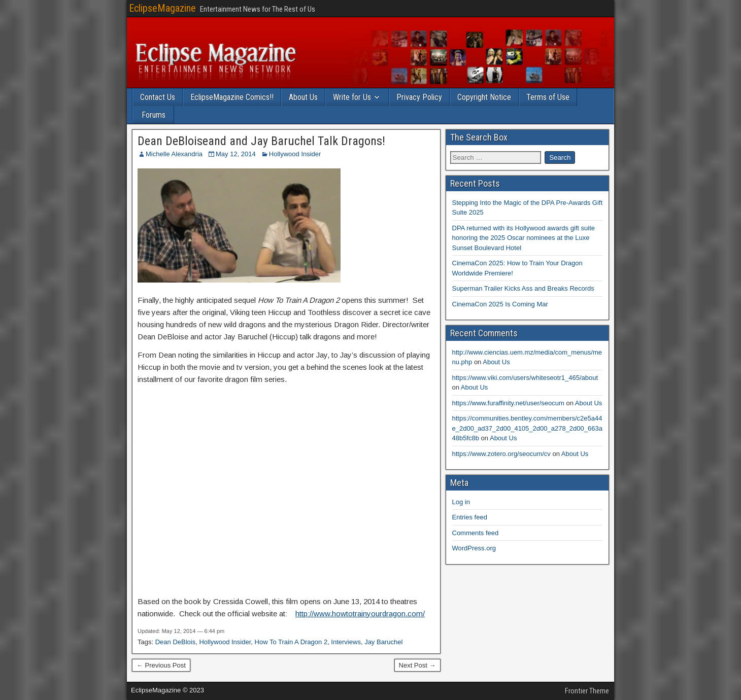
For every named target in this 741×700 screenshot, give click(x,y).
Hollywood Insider (295, 154)
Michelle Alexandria (174, 154)
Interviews (346, 642)
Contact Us (158, 97)
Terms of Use (548, 97)
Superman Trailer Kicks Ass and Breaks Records (523, 288)
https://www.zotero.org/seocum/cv (501, 454)
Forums (154, 115)
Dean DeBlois (176, 642)
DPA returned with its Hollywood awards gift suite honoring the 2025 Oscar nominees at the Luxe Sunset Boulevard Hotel (524, 238)
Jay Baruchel (383, 642)
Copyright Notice (484, 97)
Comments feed (476, 533)
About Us (303, 97)
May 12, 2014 (236, 154)
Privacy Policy (419, 97)
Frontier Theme (587, 691)
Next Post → (417, 665)
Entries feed (470, 517)
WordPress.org (474, 548)
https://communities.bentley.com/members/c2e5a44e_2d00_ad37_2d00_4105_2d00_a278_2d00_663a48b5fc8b (527, 428)
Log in (461, 502)
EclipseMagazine (162, 8)
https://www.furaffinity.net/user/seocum (508, 403)
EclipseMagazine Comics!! (232, 97)
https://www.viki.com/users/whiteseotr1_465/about (525, 378)
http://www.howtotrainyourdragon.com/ (360, 614)
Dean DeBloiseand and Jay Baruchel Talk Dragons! (261, 141)
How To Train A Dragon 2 (291, 642)
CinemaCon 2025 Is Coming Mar (500, 304)
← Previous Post (161, 665)
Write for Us (352, 97)
